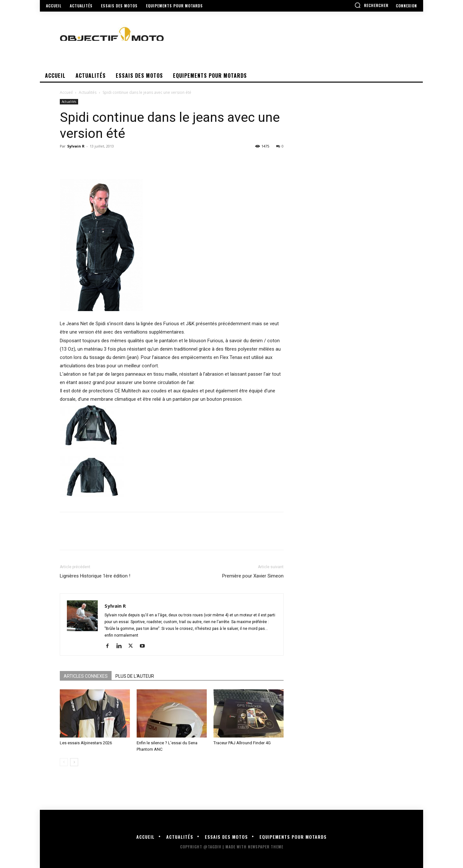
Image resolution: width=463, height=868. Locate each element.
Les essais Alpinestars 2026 (86, 743)
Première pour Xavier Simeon (253, 576)
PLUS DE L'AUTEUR (135, 676)
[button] (371, 5)
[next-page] (74, 762)
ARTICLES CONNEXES (86, 676)
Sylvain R (76, 146)
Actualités (88, 92)
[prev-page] (64, 762)
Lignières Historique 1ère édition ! (95, 576)
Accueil (66, 92)
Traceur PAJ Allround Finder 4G (242, 743)
